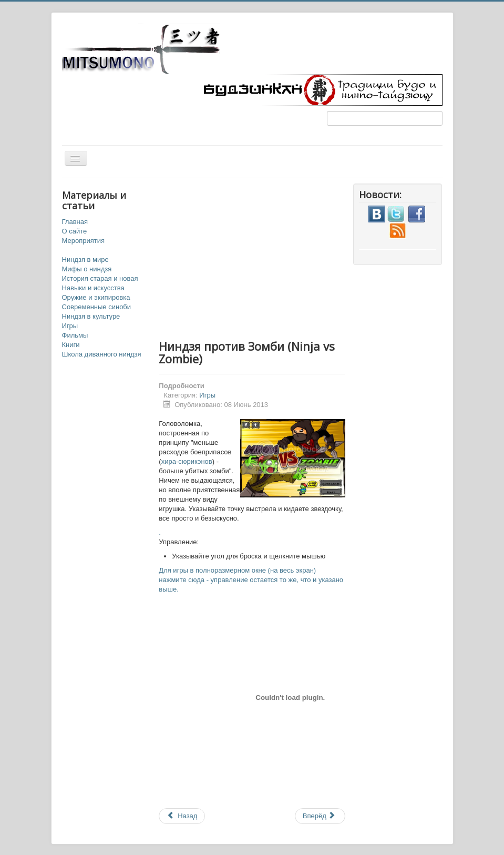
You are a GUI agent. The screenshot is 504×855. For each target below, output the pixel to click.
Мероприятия (84, 241)
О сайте (75, 231)
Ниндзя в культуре (91, 316)
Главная (75, 222)
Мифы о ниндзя (87, 269)
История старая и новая (100, 278)
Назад (182, 816)
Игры (70, 326)
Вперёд (319, 816)
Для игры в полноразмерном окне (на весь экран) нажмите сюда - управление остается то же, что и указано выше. (251, 580)
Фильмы (75, 335)
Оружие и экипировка (96, 297)
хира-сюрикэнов (187, 461)
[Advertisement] (290, 257)
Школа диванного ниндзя (102, 354)
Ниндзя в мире (85, 259)
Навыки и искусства (93, 288)
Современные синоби (97, 307)
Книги (71, 345)
